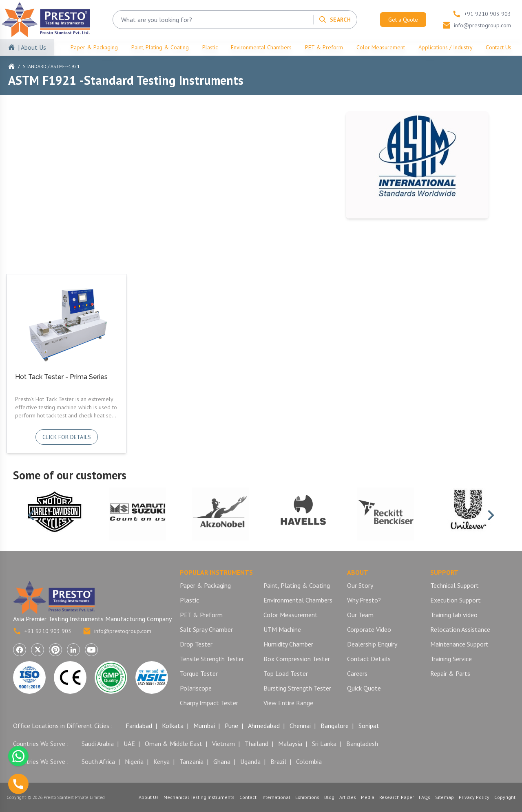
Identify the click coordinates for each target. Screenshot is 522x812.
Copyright (505, 797)
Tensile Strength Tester (212, 659)
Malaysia (290, 744)
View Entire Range (288, 703)
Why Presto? (364, 600)
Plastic (210, 47)
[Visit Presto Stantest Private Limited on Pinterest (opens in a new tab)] (55, 650)
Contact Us (499, 47)
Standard (35, 66)
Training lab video (454, 615)
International (276, 797)
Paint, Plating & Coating (160, 47)
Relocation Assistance (460, 629)
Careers (357, 673)
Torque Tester (199, 673)
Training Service (451, 659)
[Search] (335, 20)
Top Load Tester (286, 673)
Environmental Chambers (261, 47)
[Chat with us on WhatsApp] (18, 756)
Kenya (161, 761)
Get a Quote (403, 20)
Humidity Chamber (288, 644)
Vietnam (223, 744)
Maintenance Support (459, 644)
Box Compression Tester (297, 659)
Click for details (67, 437)
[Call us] (18, 784)
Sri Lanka (324, 744)
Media (368, 797)
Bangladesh (362, 744)
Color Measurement (381, 47)
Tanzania (191, 761)
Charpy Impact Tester (209, 703)
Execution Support (456, 600)
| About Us (32, 47)
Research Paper (397, 797)
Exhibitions (307, 797)
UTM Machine (282, 629)
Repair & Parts (450, 673)
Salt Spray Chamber (206, 629)
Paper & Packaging (94, 47)
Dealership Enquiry (372, 644)
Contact (248, 797)
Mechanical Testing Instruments (199, 797)
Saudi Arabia (98, 744)
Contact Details (369, 659)
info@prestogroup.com (117, 631)
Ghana (222, 761)
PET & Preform (324, 47)
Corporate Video (369, 629)
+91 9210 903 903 (42, 631)
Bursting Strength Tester (297, 688)
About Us (149, 797)
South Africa (98, 761)
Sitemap (445, 797)
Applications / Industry (446, 47)
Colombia (309, 761)
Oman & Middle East (174, 744)
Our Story (360, 585)
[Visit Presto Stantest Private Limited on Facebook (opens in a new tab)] (20, 650)
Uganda (250, 761)
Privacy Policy (474, 797)
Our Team (360, 615)
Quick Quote (364, 688)
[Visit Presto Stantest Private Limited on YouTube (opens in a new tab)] (91, 650)
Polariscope (196, 688)
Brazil (278, 761)
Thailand (257, 744)
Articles (348, 797)
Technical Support (455, 585)
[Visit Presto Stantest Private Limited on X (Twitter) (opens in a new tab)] (38, 650)
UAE (129, 744)
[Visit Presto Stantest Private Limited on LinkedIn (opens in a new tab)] (73, 650)
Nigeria (134, 761)
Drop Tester (196, 644)
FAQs (425, 797)
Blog (329, 797)
